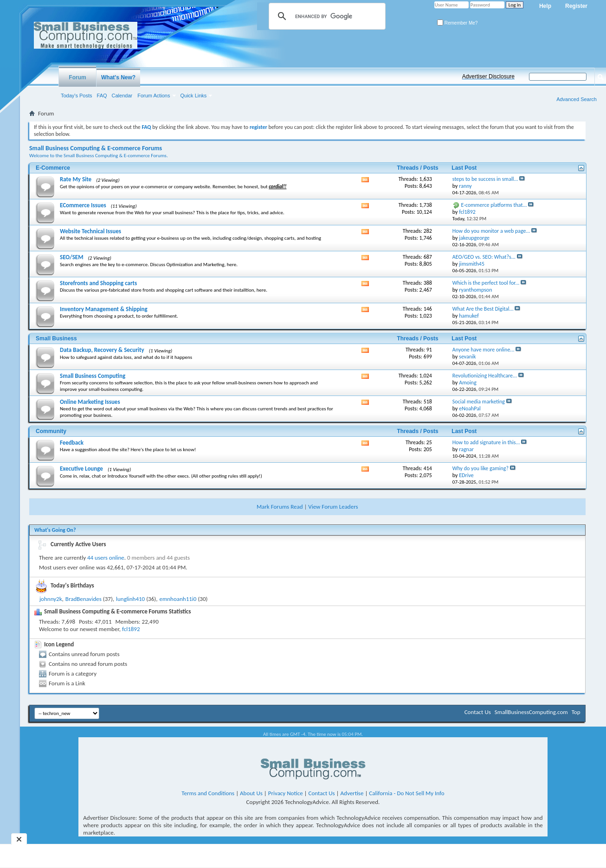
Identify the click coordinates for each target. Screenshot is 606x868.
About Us (251, 793)
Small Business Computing (93, 376)
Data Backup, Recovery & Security (102, 350)
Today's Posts (77, 96)
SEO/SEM (72, 257)
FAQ (102, 96)
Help (545, 6)
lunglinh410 (130, 599)
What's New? (118, 77)
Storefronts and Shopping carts (98, 283)
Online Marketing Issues (90, 402)
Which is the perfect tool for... (486, 283)
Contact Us (478, 712)
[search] (326, 16)
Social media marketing (479, 402)
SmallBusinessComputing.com (531, 712)
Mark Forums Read (280, 507)
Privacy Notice (286, 793)
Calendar (122, 96)
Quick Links (194, 96)
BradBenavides (84, 599)
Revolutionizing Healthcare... (485, 376)
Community (51, 431)
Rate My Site (76, 179)
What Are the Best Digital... (483, 309)
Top (576, 712)
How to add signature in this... (486, 442)
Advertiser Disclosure (488, 77)
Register (576, 6)
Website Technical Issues (90, 231)
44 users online (106, 558)
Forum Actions (154, 96)
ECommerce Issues (83, 205)
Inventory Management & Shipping (104, 309)
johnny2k (51, 599)
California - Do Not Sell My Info (406, 793)
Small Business (56, 338)
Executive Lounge (81, 469)
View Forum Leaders (333, 507)
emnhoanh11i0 (178, 599)
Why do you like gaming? (480, 468)
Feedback (72, 443)
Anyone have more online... (484, 350)
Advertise (352, 793)
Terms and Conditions (208, 793)
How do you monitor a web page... (491, 231)
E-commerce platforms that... (494, 205)
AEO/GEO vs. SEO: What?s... (484, 257)
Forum (77, 77)
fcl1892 (131, 629)
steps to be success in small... (485, 179)
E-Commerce (53, 168)
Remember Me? (457, 23)
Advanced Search (577, 99)
